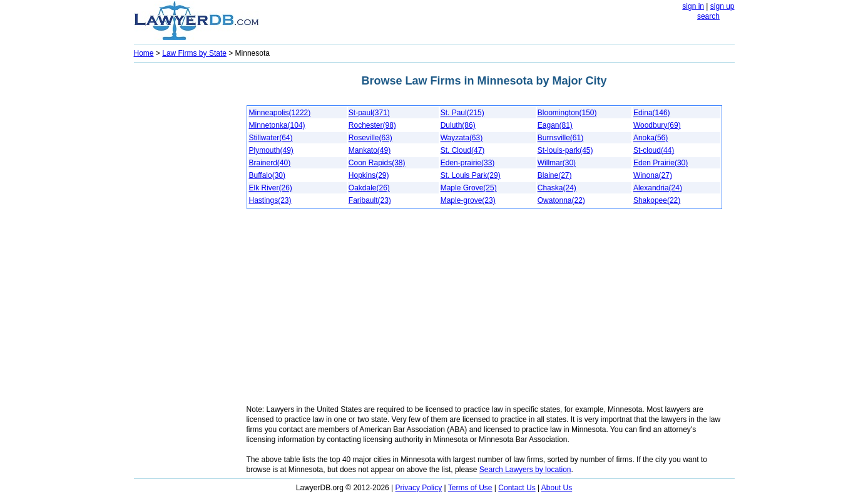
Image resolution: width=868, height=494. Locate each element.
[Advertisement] (184, 254)
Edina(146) (652, 113)
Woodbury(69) (657, 125)
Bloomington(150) (567, 113)
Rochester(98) (372, 125)
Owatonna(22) (561, 200)
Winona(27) (653, 175)
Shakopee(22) (657, 200)
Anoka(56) (651, 138)
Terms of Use (470, 488)
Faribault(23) (370, 200)
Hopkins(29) (369, 175)
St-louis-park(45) (565, 150)
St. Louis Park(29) (471, 175)
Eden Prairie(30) (661, 163)
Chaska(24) (557, 188)
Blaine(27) (555, 175)
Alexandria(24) (658, 188)
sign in (693, 6)
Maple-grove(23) (468, 200)
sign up (722, 6)
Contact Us (517, 488)
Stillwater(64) (271, 138)
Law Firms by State (194, 53)
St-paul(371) (369, 113)
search (708, 16)
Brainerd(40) (270, 163)
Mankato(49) (370, 150)
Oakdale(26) (369, 188)
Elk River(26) (271, 188)
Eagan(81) (555, 125)
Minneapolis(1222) (280, 113)
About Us (557, 488)
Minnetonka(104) (277, 125)
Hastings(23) (270, 200)
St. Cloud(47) (463, 150)
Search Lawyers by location (525, 470)
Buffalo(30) (267, 175)
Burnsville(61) (560, 138)
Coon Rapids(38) (377, 163)
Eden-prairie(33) (468, 163)
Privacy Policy (419, 488)
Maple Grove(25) (469, 188)
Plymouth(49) (271, 150)
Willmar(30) (557, 163)
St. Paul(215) (462, 113)
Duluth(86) (458, 125)
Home (144, 53)
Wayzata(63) (462, 138)
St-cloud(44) (654, 150)
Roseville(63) (370, 138)
